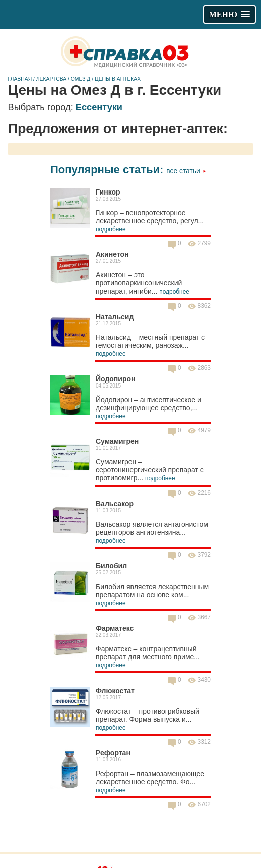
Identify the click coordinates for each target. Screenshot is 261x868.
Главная (20, 79)
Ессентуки (99, 107)
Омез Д (81, 79)
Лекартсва (51, 79)
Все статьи (186, 171)
